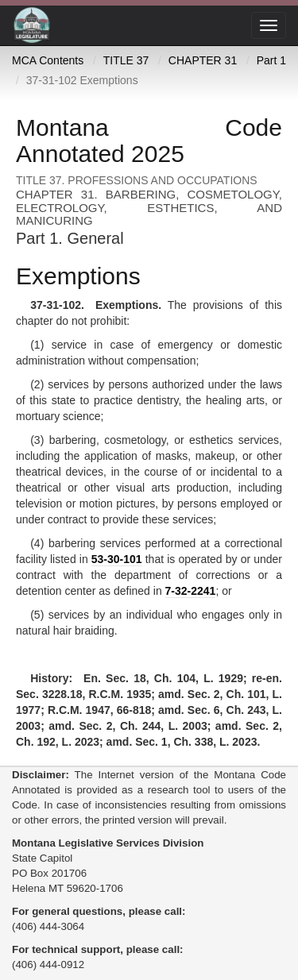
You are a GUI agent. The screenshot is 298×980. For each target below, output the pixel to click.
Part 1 (271, 60)
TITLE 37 (126, 60)
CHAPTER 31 (203, 60)
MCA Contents (48, 60)
